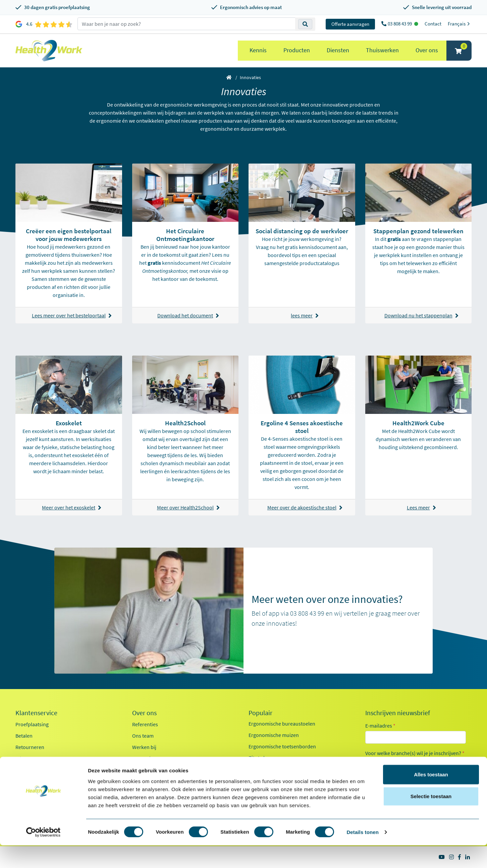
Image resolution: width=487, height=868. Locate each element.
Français (460, 24)
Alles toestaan (431, 797)
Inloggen (25, 758)
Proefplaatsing (32, 724)
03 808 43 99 (400, 24)
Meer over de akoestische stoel (305, 508)
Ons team (143, 736)
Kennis (258, 50)
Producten (297, 50)
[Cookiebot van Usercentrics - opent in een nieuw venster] (43, 855)
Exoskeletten (263, 769)
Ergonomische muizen (274, 735)
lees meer (305, 316)
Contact (433, 24)
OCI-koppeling (32, 770)
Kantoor (383, 764)
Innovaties (144, 758)
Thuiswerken (382, 50)
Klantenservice (36, 713)
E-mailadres (380, 726)
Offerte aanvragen (350, 24)
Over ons (427, 50)
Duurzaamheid (149, 770)
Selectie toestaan (431, 819)
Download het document (188, 316)
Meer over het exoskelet (72, 508)
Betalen (24, 736)
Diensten (338, 50)
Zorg (379, 776)
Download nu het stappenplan (421, 316)
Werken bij (144, 747)
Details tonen (362, 855)
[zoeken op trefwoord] (186, 24)
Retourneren (30, 747)
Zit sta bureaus (265, 758)
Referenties (145, 724)
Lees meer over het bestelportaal (72, 316)
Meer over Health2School (188, 508)
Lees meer (421, 508)
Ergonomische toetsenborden (282, 746)
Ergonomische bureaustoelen (282, 724)
